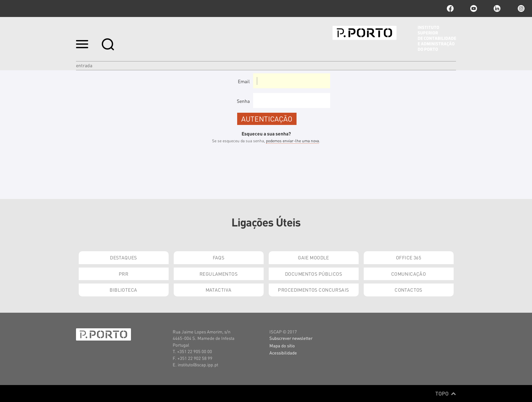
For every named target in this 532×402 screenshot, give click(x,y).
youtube (474, 8)
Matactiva (219, 290)
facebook (450, 8)
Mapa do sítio (282, 345)
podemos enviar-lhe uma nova (292, 141)
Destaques (123, 257)
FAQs (219, 257)
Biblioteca (123, 290)
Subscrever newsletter (291, 338)
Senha (243, 101)
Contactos (408, 290)
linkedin (497, 8)
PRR (123, 274)
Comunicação (409, 274)
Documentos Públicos (313, 274)
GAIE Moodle (313, 257)
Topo (446, 394)
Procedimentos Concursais (313, 290)
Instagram (520, 8)
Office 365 (408, 257)
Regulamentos (218, 274)
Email (244, 81)
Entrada (84, 65)
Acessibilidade (283, 353)
